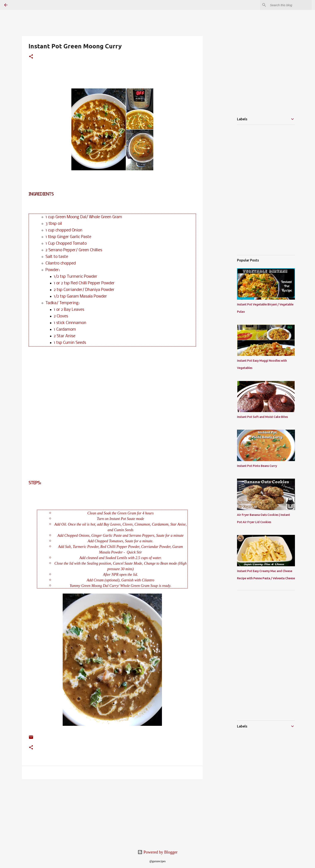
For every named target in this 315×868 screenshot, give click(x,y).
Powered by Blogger (157, 852)
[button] (31, 57)
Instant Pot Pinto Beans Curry (257, 466)
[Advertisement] (46, 811)
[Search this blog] (290, 5)
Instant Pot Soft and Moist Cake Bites (262, 417)
